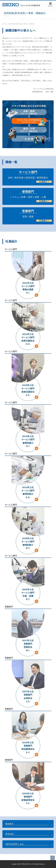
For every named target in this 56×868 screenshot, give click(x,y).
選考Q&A (10, 834)
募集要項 (9, 824)
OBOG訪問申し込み (15, 844)
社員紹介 (44, 182)
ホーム (5, 24)
